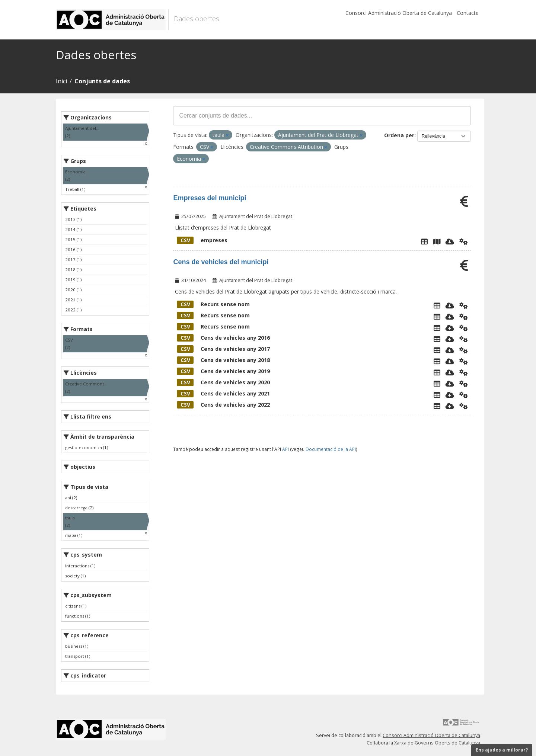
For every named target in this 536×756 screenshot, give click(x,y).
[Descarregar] (450, 241)
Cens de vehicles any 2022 (223, 405)
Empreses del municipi (210, 198)
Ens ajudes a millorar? (502, 750)
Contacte (468, 13)
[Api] (464, 241)
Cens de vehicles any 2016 (223, 338)
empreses (202, 240)
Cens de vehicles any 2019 (223, 371)
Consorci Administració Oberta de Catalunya (399, 13)
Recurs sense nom (213, 304)
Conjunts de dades (102, 81)
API (285, 449)
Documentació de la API (331, 449)
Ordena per (399, 135)
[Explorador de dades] (424, 241)
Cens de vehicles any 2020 (223, 382)
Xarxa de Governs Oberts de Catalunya (437, 743)
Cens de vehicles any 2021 (223, 393)
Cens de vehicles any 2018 (223, 360)
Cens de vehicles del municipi (221, 262)
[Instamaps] (437, 241)
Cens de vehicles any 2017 (223, 349)
